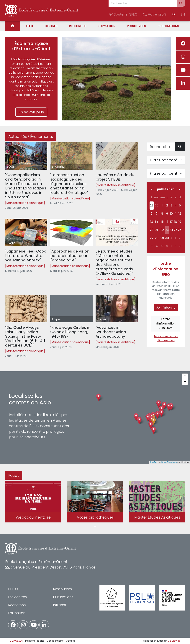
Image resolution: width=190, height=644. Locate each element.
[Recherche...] (143, 3)
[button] (154, 421)
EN (183, 14)
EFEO (30, 26)
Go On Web (174, 641)
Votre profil (155, 14)
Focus (14, 475)
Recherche (78, 26)
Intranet (60, 605)
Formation (107, 26)
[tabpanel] (33, 502)
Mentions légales (35, 641)
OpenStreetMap (169, 462)
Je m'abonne (166, 308)
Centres (51, 26)
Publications (168, 26)
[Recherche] (161, 147)
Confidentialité (55, 641)
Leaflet (154, 462)
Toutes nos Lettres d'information (166, 338)
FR (174, 14)
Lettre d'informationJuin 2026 (166, 323)
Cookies (70, 641)
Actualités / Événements (31, 137)
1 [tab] (95, 527)
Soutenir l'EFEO (123, 14)
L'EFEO (13, 589)
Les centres (17, 597)
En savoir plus (31, 112)
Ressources (136, 26)
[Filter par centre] (166, 173)
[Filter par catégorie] (166, 160)
